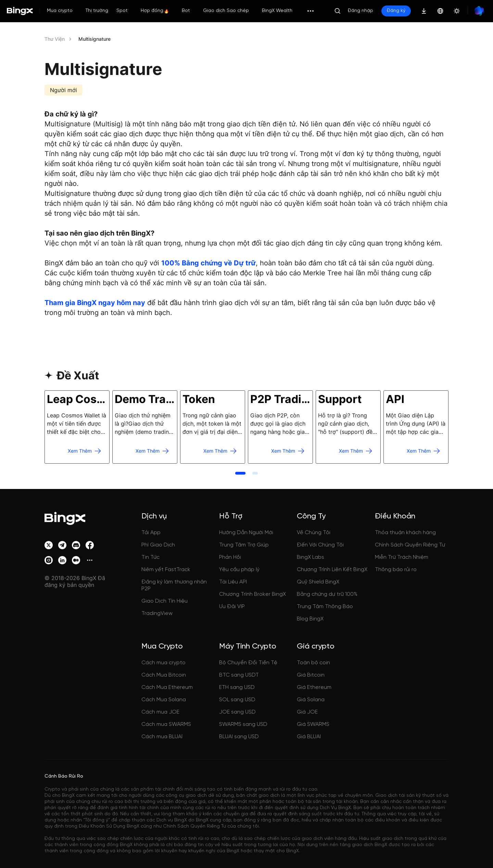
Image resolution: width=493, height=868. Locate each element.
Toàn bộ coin (313, 663)
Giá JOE (307, 712)
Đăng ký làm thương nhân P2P (174, 585)
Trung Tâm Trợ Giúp (244, 545)
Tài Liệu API (233, 582)
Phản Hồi (230, 557)
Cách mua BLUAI (162, 737)
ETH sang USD (237, 687)
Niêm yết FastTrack (166, 570)
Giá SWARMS (313, 724)
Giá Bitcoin (311, 675)
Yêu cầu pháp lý (239, 570)
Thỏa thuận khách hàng (405, 533)
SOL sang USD (237, 700)
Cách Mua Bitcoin (164, 675)
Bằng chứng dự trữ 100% (327, 594)
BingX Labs (311, 557)
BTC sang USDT (239, 675)
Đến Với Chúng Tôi (320, 545)
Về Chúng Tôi (314, 533)
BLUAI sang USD (239, 737)
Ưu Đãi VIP (232, 607)
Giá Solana (311, 700)
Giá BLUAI (309, 737)
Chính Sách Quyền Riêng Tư (410, 545)
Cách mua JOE (160, 712)
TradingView (157, 613)
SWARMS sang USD (243, 724)
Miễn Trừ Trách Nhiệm (402, 557)
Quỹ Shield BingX (318, 582)
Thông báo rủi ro (396, 570)
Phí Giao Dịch (158, 545)
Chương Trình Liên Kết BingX (332, 570)
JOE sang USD (237, 712)
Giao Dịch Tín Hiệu (165, 601)
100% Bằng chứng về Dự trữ (208, 263)
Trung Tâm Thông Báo (325, 607)
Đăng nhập (361, 11)
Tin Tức (150, 557)
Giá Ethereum (314, 687)
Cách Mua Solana (164, 700)
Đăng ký (396, 11)
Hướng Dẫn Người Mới (246, 533)
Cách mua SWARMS (166, 724)
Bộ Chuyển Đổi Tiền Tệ (248, 663)
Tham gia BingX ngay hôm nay (95, 303)
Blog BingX (310, 619)
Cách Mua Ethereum (167, 687)
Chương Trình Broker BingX (252, 594)
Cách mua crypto (163, 663)
